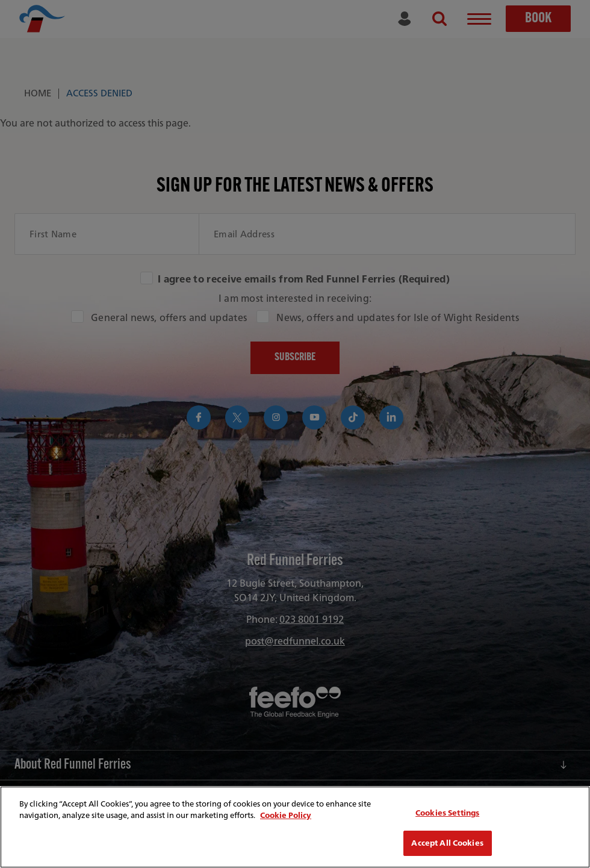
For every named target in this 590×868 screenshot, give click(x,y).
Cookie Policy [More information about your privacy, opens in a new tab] (286, 815)
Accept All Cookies (447, 843)
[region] (295, 827)
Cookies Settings (447, 813)
